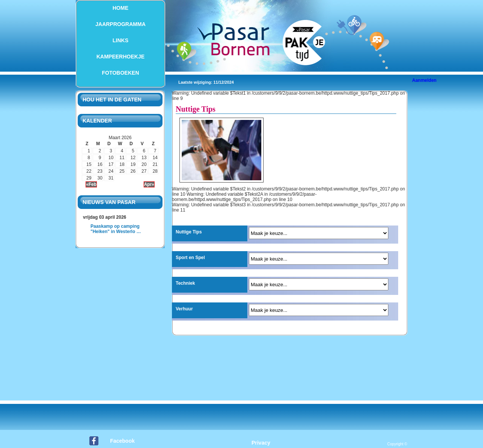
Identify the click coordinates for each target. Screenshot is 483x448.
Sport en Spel (190, 258)
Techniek (185, 283)
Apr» (149, 184)
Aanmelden (424, 80)
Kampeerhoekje (121, 57)
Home (121, 8)
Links (121, 40)
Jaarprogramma (120, 24)
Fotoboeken (120, 73)
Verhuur (184, 309)
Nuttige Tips (189, 232)
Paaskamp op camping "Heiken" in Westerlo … (116, 229)
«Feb (91, 184)
